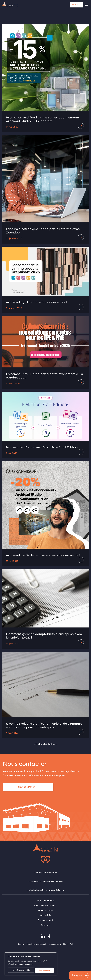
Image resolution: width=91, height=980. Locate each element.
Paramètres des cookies (21, 970)
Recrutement (45, 920)
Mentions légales (35, 944)
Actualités (46, 915)
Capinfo (21, 944)
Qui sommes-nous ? (46, 905)
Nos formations (46, 901)
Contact (46, 925)
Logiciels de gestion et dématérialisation (45, 890)
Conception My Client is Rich (61, 944)
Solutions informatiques (46, 873)
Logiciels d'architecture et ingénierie (45, 881)
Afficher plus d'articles (45, 744)
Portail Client (46, 910)
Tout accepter (44, 970)
